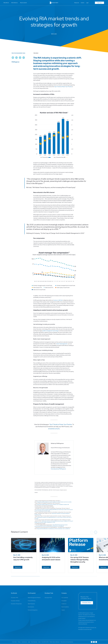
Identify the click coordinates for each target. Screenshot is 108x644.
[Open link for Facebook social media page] (96, 642)
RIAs (24, 53)
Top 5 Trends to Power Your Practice (63, 87)
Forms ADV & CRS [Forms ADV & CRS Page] (45, 642)
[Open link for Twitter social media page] (94, 642)
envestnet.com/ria (54, 429)
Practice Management (17, 53)
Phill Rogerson (15, 62)
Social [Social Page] (39, 642)
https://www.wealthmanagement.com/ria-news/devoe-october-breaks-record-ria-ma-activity (54, 502)
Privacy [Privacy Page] (19, 642)
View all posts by (58, 469)
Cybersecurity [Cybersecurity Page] (24, 642)
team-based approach (62, 344)
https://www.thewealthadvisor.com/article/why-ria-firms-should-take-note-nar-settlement (53, 529)
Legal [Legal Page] (29, 642)
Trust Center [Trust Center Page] (14, 642)
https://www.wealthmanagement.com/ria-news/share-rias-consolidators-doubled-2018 (53, 505)
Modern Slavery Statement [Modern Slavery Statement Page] (55, 642)
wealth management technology (50, 331)
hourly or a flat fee (58, 300)
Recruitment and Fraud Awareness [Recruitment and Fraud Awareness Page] (67, 642)
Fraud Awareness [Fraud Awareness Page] (34, 642)
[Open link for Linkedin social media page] (92, 642)
